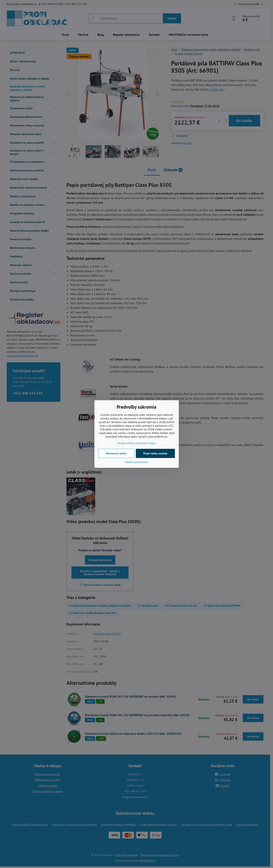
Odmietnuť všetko (116, 453)
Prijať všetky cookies (155, 453)
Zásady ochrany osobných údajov (136, 443)
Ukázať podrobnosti (136, 462)
